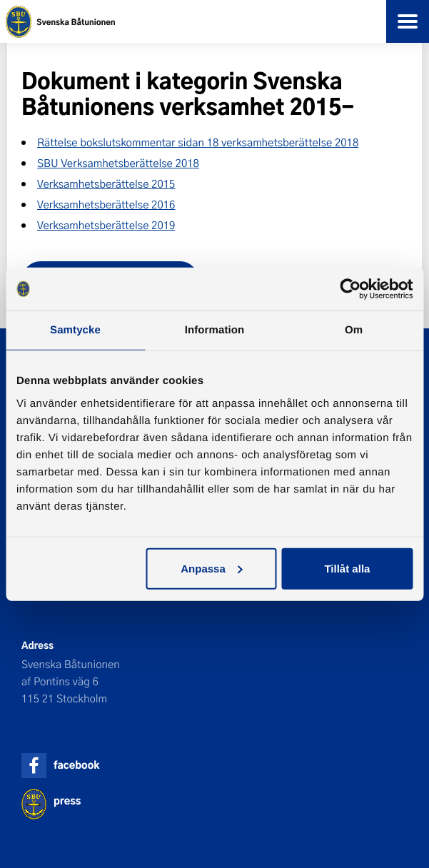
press (67, 801)
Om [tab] (354, 330)
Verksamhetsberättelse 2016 (106, 204)
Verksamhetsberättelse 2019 (106, 225)
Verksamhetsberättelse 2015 (106, 183)
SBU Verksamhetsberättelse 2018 (118, 163)
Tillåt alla (347, 568)
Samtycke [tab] (75, 330)
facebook (76, 765)
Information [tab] (215, 330)
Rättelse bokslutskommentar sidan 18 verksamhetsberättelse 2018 (198, 142)
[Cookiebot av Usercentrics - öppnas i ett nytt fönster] (350, 289)
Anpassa (212, 568)
